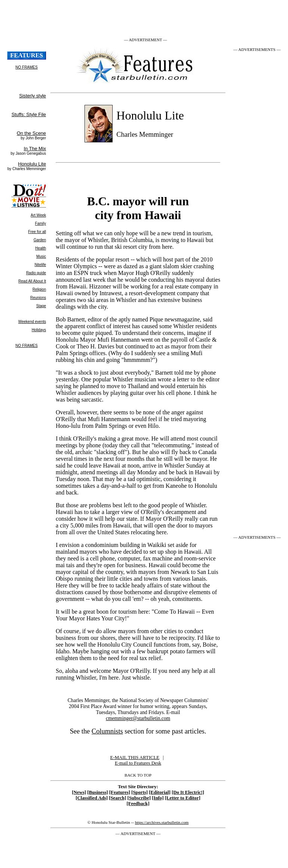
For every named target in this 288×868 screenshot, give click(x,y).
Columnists (107, 731)
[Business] (97, 792)
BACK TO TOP (138, 775)
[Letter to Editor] (183, 798)
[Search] (117, 798)
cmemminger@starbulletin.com (138, 718)
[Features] (120, 792)
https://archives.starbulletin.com (162, 822)
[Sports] (140, 792)
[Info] (158, 798)
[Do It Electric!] (188, 792)
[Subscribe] (139, 798)
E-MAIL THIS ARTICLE (135, 757)
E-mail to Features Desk (138, 763)
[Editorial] (160, 792)
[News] (79, 792)
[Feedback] (138, 804)
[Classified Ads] (92, 798)
